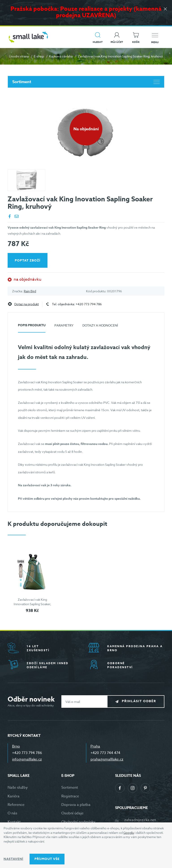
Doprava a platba (76, 805)
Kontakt (14, 822)
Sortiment (86, 82)
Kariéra (14, 796)
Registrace (70, 796)
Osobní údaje (72, 813)
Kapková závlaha (61, 56)
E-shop (39, 56)
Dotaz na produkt (27, 304)
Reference (16, 805)
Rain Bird (30, 291)
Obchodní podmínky (78, 822)
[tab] (32, 327)
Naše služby (18, 788)
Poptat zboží (28, 260)
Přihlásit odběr (139, 701)
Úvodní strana (19, 56)
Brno (16, 746)
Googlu (129, 833)
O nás (12, 813)
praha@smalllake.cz (107, 759)
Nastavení (13, 859)
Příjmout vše (47, 859)
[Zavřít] (165, 9)
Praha (95, 746)
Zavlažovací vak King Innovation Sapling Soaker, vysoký (32, 604)
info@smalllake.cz (27, 759)
